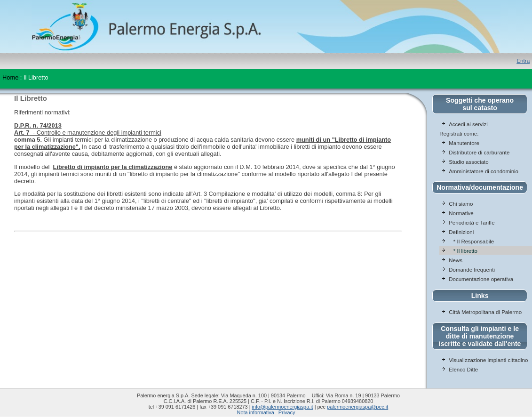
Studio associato (469, 162)
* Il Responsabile (471, 242)
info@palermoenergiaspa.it (283, 407)
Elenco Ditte (463, 370)
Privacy (287, 412)
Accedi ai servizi (468, 124)
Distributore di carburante (479, 153)
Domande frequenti (472, 270)
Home (10, 77)
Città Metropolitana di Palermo (485, 312)
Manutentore (464, 143)
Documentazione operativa (481, 279)
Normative (461, 213)
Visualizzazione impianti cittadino (488, 360)
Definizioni (461, 232)
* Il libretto (463, 251)
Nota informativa (256, 412)
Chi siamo (461, 204)
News (456, 260)
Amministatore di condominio (484, 171)
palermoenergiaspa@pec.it (357, 407)
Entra (523, 60)
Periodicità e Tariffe (472, 223)
